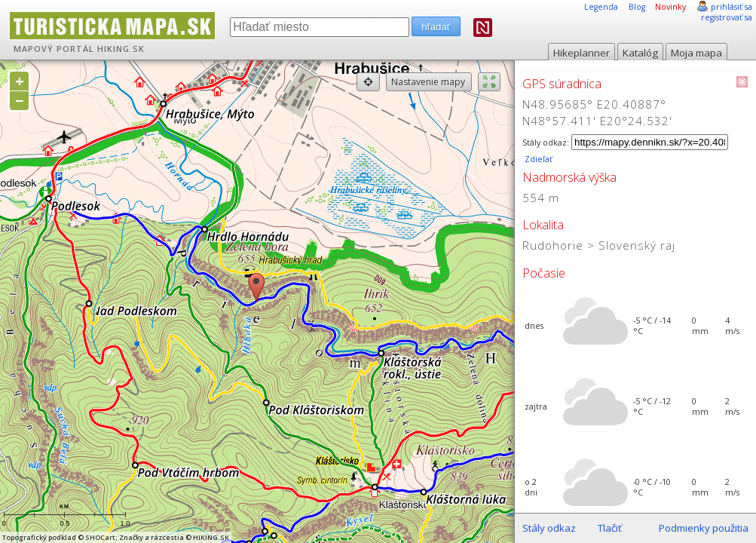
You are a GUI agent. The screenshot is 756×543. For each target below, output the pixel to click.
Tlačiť (610, 528)
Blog (637, 7)
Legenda (601, 7)
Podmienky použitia (704, 528)
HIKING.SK (121, 49)
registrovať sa (727, 17)
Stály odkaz (549, 528)
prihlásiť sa (732, 7)
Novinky (670, 7)
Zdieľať (537, 159)
